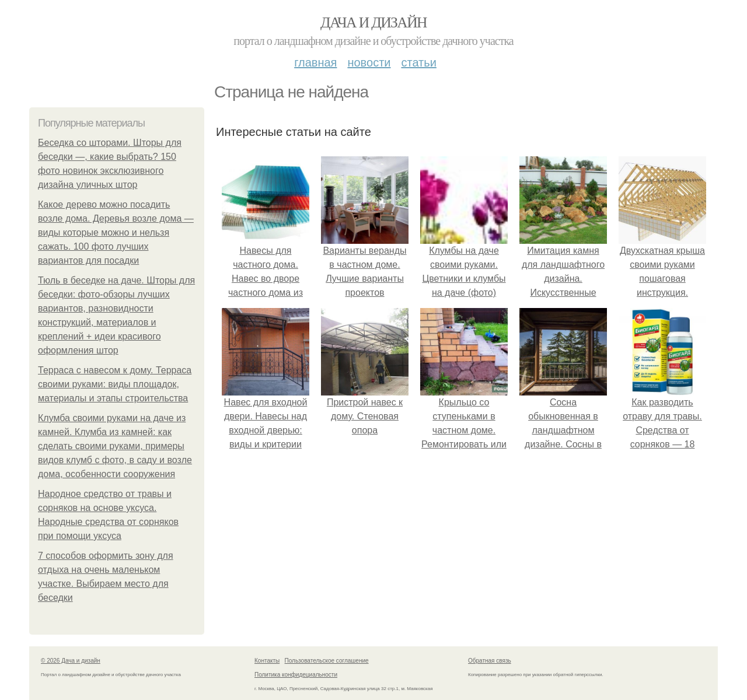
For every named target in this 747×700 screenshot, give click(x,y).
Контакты (267, 661)
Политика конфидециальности (296, 675)
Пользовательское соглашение (327, 661)
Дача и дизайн (373, 22)
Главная (315, 62)
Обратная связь (490, 661)
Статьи (418, 62)
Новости (369, 62)
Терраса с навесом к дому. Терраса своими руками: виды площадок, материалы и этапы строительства (115, 384)
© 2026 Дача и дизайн (71, 661)
